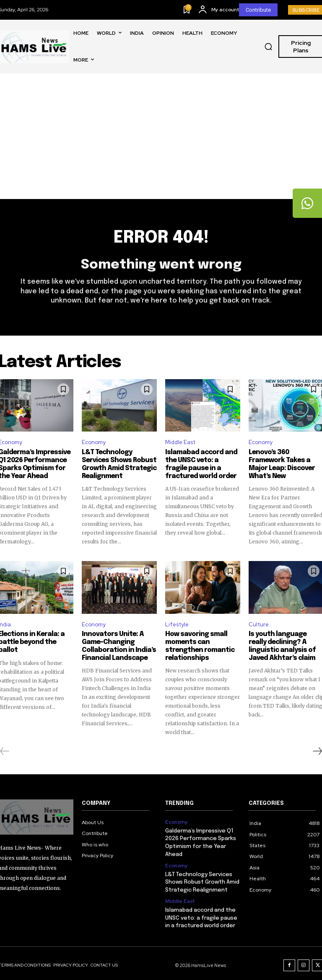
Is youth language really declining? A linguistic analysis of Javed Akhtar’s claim (284, 645)
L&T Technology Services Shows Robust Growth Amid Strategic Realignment (119, 465)
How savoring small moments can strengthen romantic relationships (197, 645)
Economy (94, 443)
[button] (268, 47)
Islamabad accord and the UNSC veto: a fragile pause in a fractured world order (201, 465)
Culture (259, 624)
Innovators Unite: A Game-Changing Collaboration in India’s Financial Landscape (116, 645)
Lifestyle (177, 624)
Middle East (180, 443)
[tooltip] (307, 203)
